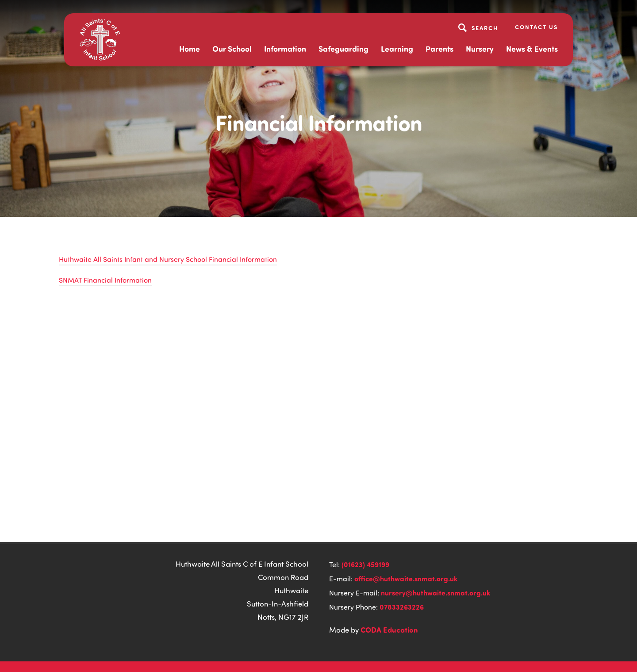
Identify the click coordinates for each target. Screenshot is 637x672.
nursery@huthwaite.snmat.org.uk (436, 593)
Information (285, 49)
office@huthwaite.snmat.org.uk (406, 578)
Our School (232, 49)
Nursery (480, 49)
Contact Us (536, 27)
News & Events (532, 49)
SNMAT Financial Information (105, 280)
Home (190, 49)
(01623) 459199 (365, 564)
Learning (397, 49)
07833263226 (402, 607)
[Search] (479, 27)
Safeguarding (343, 49)
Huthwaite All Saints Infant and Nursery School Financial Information (168, 259)
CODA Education (389, 630)
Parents (439, 49)
